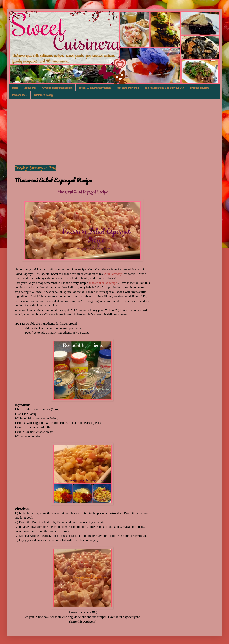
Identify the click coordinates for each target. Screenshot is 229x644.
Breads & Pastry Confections (95, 88)
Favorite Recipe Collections (57, 88)
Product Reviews (200, 88)
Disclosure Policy (43, 95)
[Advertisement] (82, 133)
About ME (30, 88)
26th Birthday (113, 274)
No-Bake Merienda (128, 88)
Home (15, 88)
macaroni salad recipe (104, 283)
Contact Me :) (20, 95)
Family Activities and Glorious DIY (165, 88)
